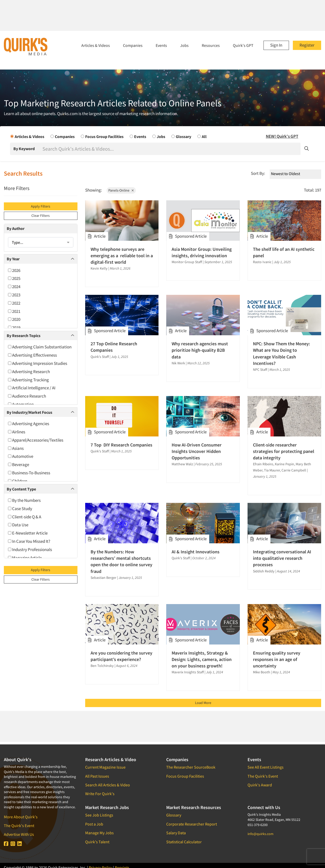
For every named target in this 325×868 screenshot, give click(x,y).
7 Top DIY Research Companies (121, 445)
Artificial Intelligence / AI (32, 388)
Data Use (18, 525)
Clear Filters (41, 216)
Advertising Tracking (28, 380)
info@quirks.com (261, 834)
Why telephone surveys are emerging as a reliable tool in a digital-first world (122, 256)
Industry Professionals (30, 549)
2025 (14, 278)
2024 (14, 287)
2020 (14, 319)
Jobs (184, 45)
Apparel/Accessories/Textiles (36, 440)
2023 (14, 295)
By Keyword (24, 149)
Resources (211, 45)
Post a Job (94, 824)
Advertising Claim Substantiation (40, 347)
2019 (14, 328)
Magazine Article (25, 558)
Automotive (21, 456)
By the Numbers (24, 500)
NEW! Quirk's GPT (282, 136)
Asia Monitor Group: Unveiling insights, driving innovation (202, 252)
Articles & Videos (96, 45)
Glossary (174, 815)
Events (161, 45)
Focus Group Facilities (185, 776)
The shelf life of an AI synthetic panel (284, 252)
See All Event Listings (266, 767)
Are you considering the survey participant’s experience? (121, 656)
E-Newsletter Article (28, 533)
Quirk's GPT (243, 45)
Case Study (20, 509)
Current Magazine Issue (105, 767)
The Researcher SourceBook (191, 767)
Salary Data (176, 833)
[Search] (171, 149)
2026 (14, 270)
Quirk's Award (260, 785)
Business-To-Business (29, 473)
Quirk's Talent (97, 842)
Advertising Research (29, 372)
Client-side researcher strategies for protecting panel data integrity (284, 451)
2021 (14, 311)
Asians (16, 448)
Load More (203, 703)
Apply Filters (41, 206)
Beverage (19, 465)
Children (18, 481)
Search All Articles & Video (108, 785)
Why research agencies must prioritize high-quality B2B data (200, 350)
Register (307, 45)
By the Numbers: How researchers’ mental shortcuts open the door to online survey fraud (121, 561)
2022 (14, 303)
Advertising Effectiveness (32, 355)
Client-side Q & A (25, 517)
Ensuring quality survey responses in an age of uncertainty (277, 659)
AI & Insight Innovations (196, 552)
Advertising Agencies (29, 424)
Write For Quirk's (100, 794)
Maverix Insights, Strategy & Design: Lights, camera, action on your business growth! (202, 659)
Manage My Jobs (99, 833)
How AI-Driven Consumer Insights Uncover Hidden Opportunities (197, 451)
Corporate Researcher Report (192, 824)
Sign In (276, 45)
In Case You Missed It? (29, 541)
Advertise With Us (19, 834)
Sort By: (258, 173)
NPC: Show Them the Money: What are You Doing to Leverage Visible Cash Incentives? (282, 353)
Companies (133, 45)
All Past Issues (97, 776)
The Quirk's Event (19, 826)
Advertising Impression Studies (38, 363)
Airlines (17, 432)
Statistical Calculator (184, 842)
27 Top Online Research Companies (114, 347)
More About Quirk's (21, 817)
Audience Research (27, 396)
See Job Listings (99, 815)
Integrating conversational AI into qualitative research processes (282, 558)
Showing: (94, 190)
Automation (21, 404)
